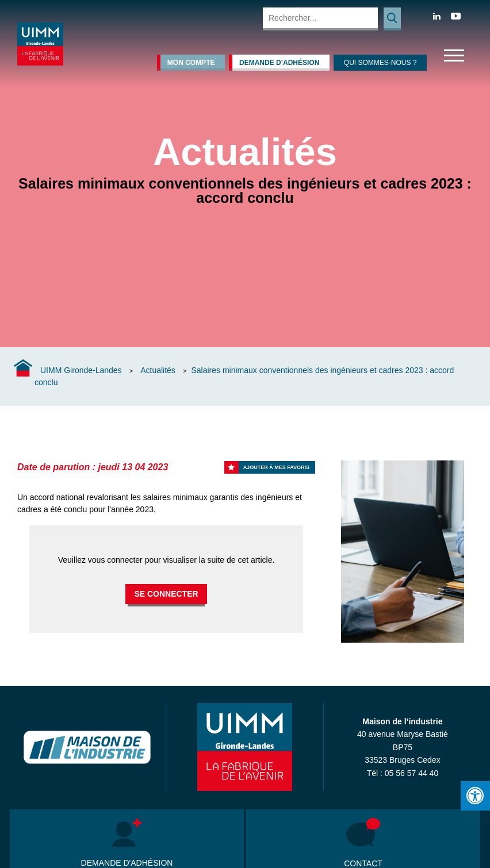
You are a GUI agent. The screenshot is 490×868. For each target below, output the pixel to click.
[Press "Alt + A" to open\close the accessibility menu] (475, 796)
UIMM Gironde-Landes (81, 370)
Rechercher (392, 19)
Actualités (158, 370)
